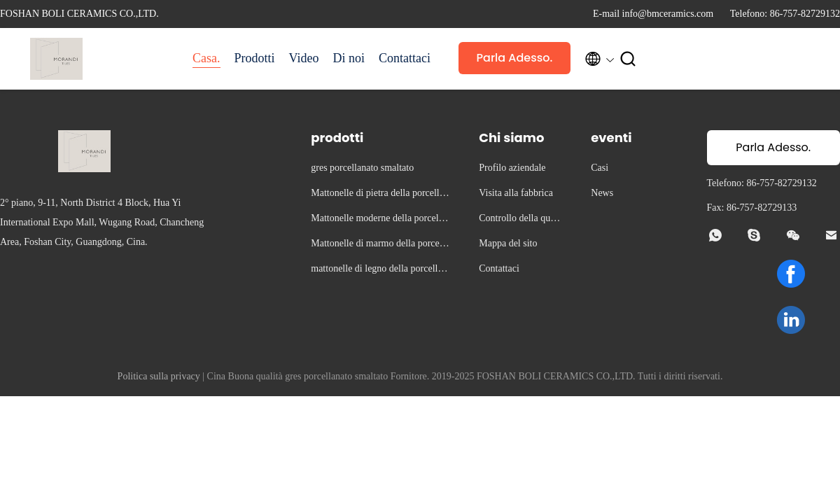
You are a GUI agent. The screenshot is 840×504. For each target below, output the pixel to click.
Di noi (349, 58)
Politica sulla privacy (159, 376)
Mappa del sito (508, 243)
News (602, 193)
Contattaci (405, 58)
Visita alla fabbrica (516, 193)
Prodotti (255, 58)
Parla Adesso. (515, 58)
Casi (600, 168)
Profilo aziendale (512, 168)
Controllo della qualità (521, 220)
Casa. (206, 58)
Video (304, 58)
